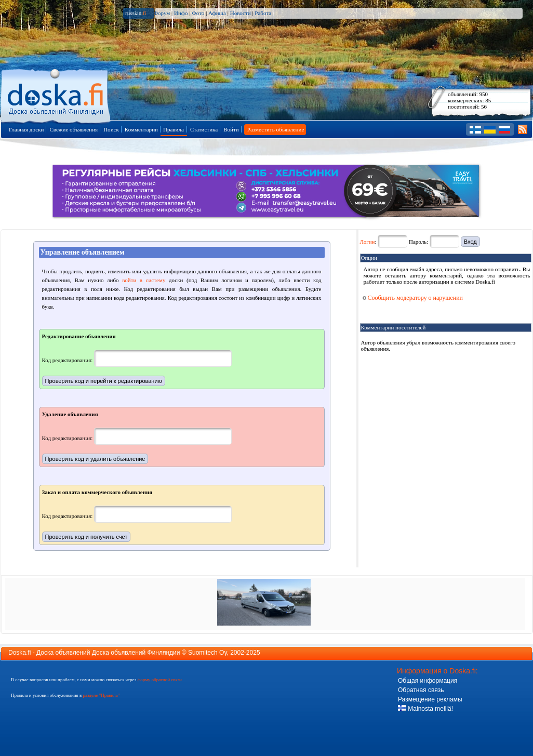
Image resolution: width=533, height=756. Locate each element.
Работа (263, 13)
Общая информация (428, 681)
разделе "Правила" (101, 695)
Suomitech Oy (207, 653)
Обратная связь (421, 690)
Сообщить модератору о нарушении (413, 298)
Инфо (181, 13)
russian (136, 13)
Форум (162, 13)
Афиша (217, 13)
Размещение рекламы (430, 699)
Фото (198, 13)
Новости (241, 13)
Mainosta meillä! (425, 709)
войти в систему (144, 280)
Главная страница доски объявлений (56, 94)
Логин (368, 242)
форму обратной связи (159, 680)
